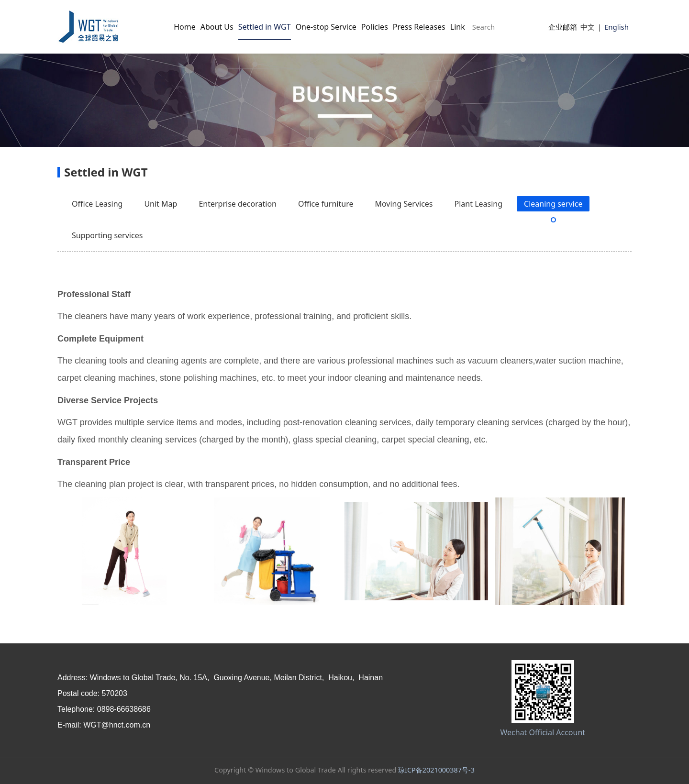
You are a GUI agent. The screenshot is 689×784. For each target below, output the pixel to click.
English (617, 27)
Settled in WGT (265, 27)
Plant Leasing (479, 204)
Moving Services (404, 204)
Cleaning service (553, 204)
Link (458, 27)
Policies (375, 27)
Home (185, 27)
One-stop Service (326, 27)
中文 (588, 27)
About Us (217, 27)
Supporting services (107, 235)
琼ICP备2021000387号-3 (436, 770)
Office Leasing (97, 204)
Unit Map (161, 204)
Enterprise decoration (238, 204)
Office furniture (326, 204)
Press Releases (419, 27)
